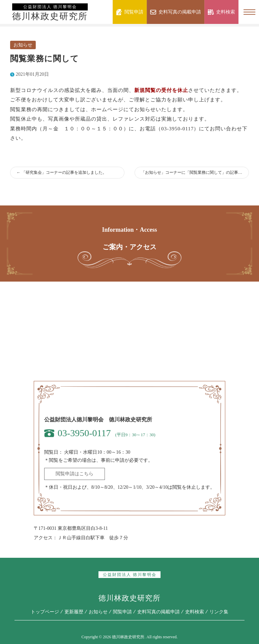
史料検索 (195, 612)
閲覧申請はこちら (75, 474)
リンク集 (219, 612)
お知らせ (23, 45)
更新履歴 (74, 612)
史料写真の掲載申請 (159, 612)
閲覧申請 (122, 612)
